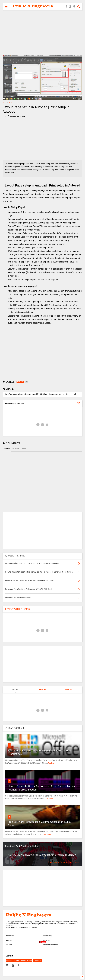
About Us (9, 940)
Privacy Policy (47, 936)
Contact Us (46, 940)
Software (12, 103)
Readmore (52, 763)
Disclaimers (10, 936)
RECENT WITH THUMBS (18, 609)
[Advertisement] (43, 33)
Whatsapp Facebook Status (64, 862)
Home (4, 103)
